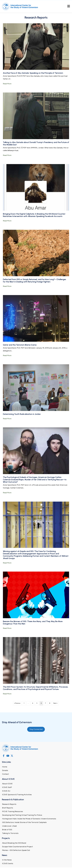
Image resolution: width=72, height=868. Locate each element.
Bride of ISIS (7, 830)
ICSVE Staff (7, 787)
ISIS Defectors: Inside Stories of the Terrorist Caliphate (24, 822)
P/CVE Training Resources (13, 811)
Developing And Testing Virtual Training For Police (22, 815)
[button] (4, 756)
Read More (7, 84)
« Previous (17, 703)
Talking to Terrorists (10, 833)
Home (5, 767)
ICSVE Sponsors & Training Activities (17, 795)
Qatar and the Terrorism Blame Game (20, 345)
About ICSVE (7, 784)
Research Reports (9, 804)
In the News (7, 860)
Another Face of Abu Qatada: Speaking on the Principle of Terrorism (33, 73)
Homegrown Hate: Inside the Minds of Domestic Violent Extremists (29, 819)
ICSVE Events (8, 863)
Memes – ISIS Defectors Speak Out (16, 850)
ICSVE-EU (6, 791)
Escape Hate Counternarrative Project (17, 847)
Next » (55, 703)
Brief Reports (8, 808)
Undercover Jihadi (9, 826)
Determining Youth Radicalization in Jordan (22, 414)
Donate (5, 770)
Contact (6, 774)
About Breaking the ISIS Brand (14, 843)
